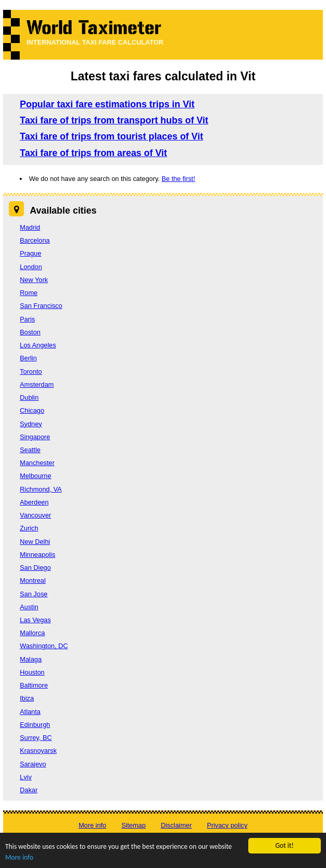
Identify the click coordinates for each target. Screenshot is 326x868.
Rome (29, 293)
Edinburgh (35, 725)
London (31, 267)
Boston (30, 332)
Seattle (30, 450)
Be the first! (179, 179)
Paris (27, 319)
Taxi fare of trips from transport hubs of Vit (114, 120)
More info (19, 858)
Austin (29, 607)
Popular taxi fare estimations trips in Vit (107, 104)
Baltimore (34, 685)
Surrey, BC (36, 738)
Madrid (30, 227)
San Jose (33, 594)
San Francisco (41, 306)
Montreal (33, 580)
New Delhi (35, 542)
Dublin (29, 397)
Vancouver (35, 515)
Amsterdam (37, 384)
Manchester (37, 463)
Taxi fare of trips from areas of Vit (93, 153)
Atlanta (30, 712)
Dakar (29, 790)
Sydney (31, 424)
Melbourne (35, 476)
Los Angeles (38, 345)
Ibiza (27, 698)
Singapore (35, 437)
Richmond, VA (41, 489)
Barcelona (35, 240)
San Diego (35, 568)
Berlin (28, 358)
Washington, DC (44, 646)
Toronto (31, 372)
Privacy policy (227, 825)
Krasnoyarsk (38, 751)
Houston (32, 672)
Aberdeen (34, 502)
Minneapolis (37, 555)
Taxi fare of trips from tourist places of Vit (111, 136)
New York (34, 280)
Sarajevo (33, 764)
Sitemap (133, 825)
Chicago (32, 410)
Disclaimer (176, 825)
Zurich (29, 528)
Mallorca (32, 633)
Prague (30, 253)
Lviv (26, 777)
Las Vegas (35, 620)
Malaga (31, 659)
